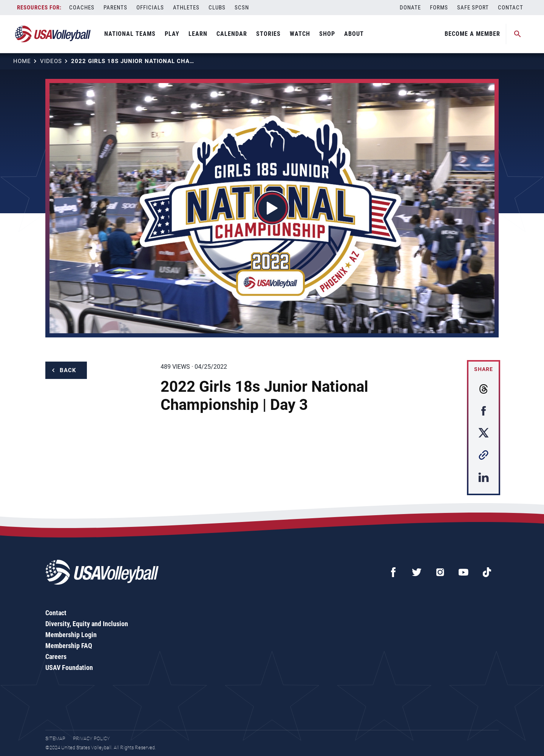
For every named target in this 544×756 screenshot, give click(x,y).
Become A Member (472, 34)
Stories (268, 34)
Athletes (186, 8)
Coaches (82, 8)
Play (172, 34)
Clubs (217, 8)
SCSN (242, 8)
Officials (150, 8)
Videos (51, 61)
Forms (439, 8)
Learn (198, 34)
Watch (300, 34)
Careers (56, 657)
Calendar (232, 34)
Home (22, 61)
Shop (327, 34)
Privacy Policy (91, 738)
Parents (115, 8)
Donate (410, 8)
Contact (511, 8)
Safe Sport (473, 8)
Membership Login (71, 635)
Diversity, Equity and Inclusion (87, 624)
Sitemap (55, 738)
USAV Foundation (69, 667)
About (354, 34)
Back (68, 370)
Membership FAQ (69, 646)
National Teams (130, 34)
